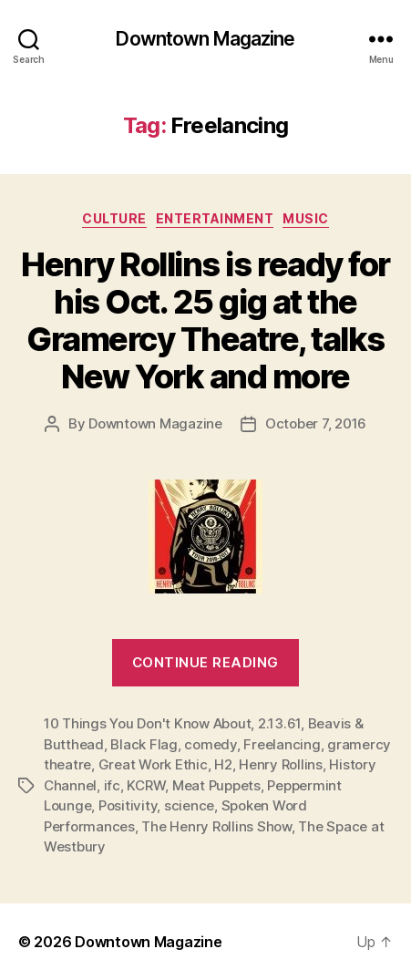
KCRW (146, 785)
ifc (112, 785)
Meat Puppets (216, 785)
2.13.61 (279, 723)
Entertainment (215, 218)
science (189, 805)
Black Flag (144, 744)
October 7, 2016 (316, 423)
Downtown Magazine (205, 39)
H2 (223, 764)
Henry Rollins (281, 764)
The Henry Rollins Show (216, 826)
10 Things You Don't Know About (147, 723)
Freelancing (282, 744)
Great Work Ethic (153, 764)
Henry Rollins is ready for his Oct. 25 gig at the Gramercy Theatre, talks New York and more (205, 320)
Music (306, 218)
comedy (210, 744)
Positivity (128, 805)
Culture (114, 218)
